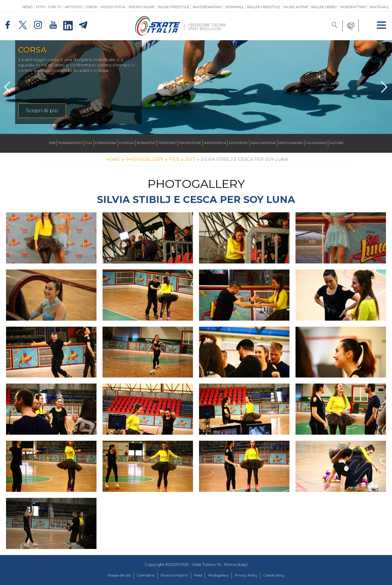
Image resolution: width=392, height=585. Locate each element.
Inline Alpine (296, 7)
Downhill (235, 7)
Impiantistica (215, 143)
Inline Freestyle (173, 7)
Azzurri (336, 143)
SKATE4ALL (379, 7)
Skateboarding (207, 7)
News (27, 7)
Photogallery (222, 576)
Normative (146, 143)
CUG (89, 143)
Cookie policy (287, 576)
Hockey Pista (113, 7)
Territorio (167, 143)
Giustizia (127, 143)
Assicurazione (263, 143)
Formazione (106, 143)
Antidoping (238, 143)
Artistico (73, 7)
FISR (52, 143)
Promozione (190, 143)
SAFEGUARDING (291, 143)
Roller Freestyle (264, 7)
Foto (41, 7)
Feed (198, 576)
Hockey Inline (142, 7)
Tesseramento (70, 143)
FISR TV (55, 7)
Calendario (316, 143)
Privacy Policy (254, 576)
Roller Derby (324, 7)
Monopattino (353, 7)
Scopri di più (42, 111)
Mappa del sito (106, 576)
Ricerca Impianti (170, 576)
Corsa (91, 7)
